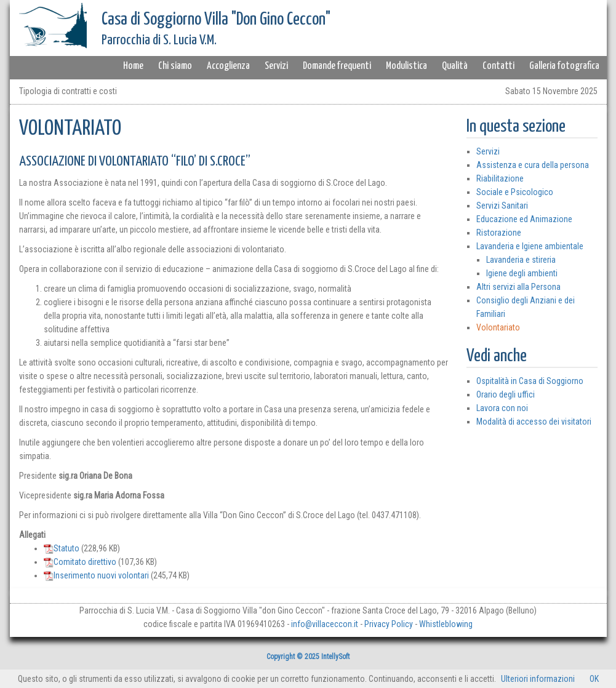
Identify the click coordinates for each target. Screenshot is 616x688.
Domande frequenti (337, 66)
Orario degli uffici (506, 394)
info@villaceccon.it (325, 624)
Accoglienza (228, 66)
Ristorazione (499, 233)
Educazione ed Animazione (524, 219)
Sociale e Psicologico (515, 192)
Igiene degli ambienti (522, 273)
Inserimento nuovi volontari (96, 575)
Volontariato (498, 327)
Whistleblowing (446, 624)
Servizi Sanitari (502, 206)
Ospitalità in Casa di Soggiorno (530, 381)
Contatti (498, 66)
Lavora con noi (502, 408)
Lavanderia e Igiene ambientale (530, 246)
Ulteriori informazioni (538, 679)
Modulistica (406, 66)
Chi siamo (175, 66)
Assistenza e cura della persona (533, 165)
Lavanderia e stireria (521, 260)
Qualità (455, 66)
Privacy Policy (389, 624)
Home (133, 66)
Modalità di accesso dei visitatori (534, 422)
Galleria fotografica (564, 66)
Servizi (276, 66)
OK (594, 679)
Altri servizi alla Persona (518, 287)
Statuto (62, 548)
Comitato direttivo (80, 562)
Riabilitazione (500, 178)
